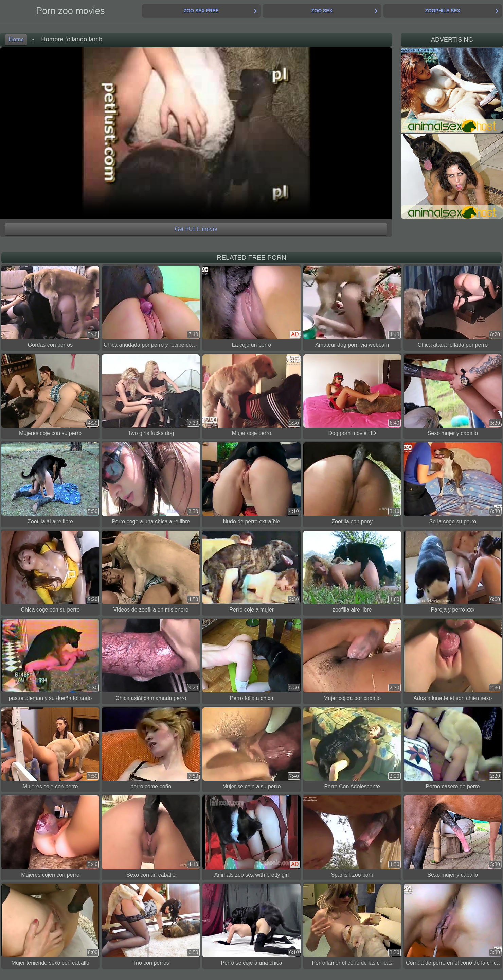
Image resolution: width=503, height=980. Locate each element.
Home (16, 39)
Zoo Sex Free (201, 11)
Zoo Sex (322, 11)
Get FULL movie (196, 229)
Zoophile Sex (443, 11)
